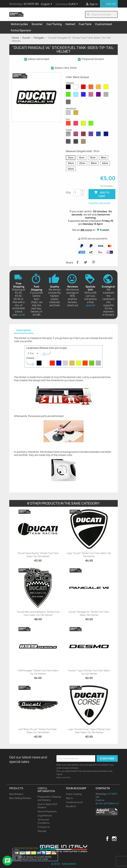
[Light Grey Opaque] (107, 95)
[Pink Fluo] (76, 124)
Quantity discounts (99, 203)
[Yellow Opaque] (107, 88)
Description (24, 330)
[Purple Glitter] (91, 135)
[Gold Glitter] (84, 142)
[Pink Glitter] (76, 135)
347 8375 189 (31, 4)
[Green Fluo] (91, 124)
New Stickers (16, 794)
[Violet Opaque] (99, 95)
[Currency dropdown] (74, 4)
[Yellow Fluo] (84, 124)
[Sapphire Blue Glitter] (99, 135)
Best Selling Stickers (20, 798)
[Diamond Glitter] (69, 135)
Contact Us (44, 827)
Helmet (70, 24)
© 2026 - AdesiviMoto (64, 864)
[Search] (101, 14)
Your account (76, 788)
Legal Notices (45, 816)
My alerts (71, 806)
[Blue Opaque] (84, 95)
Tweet (86, 262)
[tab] (24, 330)
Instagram (114, 839)
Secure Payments (47, 811)
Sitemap (42, 831)
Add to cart (102, 194)
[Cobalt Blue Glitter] (107, 135)
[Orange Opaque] (91, 88)
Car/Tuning (54, 24)
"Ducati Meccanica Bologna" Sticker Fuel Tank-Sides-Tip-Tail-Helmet (38, 613)
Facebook (107, 839)
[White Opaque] (76, 88)
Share (77, 262)
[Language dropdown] (47, 4)
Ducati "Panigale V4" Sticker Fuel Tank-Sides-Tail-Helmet (89, 613)
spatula (90, 305)
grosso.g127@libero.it (107, 803)
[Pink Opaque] (91, 95)
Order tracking (74, 794)
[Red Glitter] (84, 135)
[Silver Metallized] (69, 113)
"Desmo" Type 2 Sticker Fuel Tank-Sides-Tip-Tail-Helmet (89, 672)
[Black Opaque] (69, 88)
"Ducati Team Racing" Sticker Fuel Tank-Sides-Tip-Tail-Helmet (38, 555)
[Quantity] (77, 193)
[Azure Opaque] (76, 95)
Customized (103, 24)
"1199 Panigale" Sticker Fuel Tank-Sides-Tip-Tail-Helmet (38, 672)
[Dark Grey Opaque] (69, 103)
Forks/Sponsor (21, 30)
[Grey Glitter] (69, 142)
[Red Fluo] (69, 124)
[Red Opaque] (84, 88)
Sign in (69, 798)
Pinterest (94, 262)
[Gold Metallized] (76, 113)
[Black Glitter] (76, 142)
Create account (74, 802)
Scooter (37, 24)
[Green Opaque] (69, 95)
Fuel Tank (85, 24)
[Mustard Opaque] (99, 88)
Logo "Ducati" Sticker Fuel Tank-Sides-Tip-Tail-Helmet (89, 555)
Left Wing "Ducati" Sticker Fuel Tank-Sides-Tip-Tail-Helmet (38, 731)
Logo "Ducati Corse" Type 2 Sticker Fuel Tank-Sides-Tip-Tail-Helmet (89, 731)
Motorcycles (19, 24)
